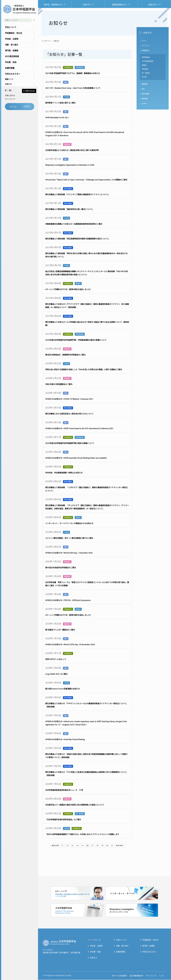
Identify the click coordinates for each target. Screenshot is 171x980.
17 (92, 846)
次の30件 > (121, 846)
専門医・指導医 (148, 946)
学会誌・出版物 (96, 946)
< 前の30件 (53, 846)
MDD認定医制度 (148, 62)
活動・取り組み (122, 946)
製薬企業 (145, 100)
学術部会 (145, 70)
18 (98, 846)
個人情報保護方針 (137, 976)
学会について (121, 940)
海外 (143, 90)
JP (6, 90)
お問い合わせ (10, 95)
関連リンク (9, 79)
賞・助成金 (146, 74)
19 (103, 846)
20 (108, 846)
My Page (20, 107)
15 (82, 846)
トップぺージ (95, 940)
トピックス (145, 46)
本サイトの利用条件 (120, 976)
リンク (161, 976)
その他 (144, 105)
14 (77, 846)
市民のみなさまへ (149, 952)
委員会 (144, 66)
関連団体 (145, 85)
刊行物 (144, 78)
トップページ (46, 41)
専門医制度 (146, 58)
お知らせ (8, 84)
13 (72, 846)
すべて (144, 41)
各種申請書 (121, 952)
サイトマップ (10, 99)
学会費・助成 (95, 952)
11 (61, 846)
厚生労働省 (145, 95)
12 (66, 846)
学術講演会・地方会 (150, 940)
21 (113, 846)
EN (10, 90)
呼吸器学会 (145, 51)
